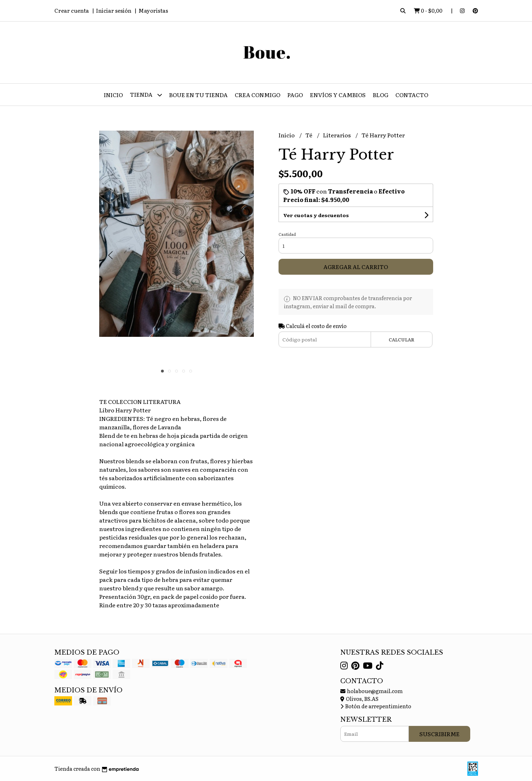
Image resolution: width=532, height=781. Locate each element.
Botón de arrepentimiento (376, 706)
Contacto (412, 95)
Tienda (146, 95)
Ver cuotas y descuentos (316, 215)
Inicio (113, 95)
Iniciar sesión (114, 10)
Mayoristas (153, 10)
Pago (295, 95)
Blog (381, 95)
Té (309, 135)
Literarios (337, 135)
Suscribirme (440, 734)
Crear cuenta (72, 10)
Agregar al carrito (356, 267)
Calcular (402, 339)
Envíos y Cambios (338, 95)
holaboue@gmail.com (372, 691)
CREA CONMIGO (258, 95)
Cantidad (287, 234)
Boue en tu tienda (198, 95)
